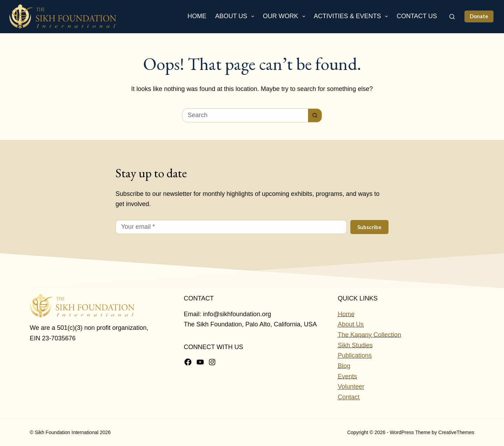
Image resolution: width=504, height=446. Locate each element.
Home (197, 16)
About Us (236, 16)
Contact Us (417, 16)
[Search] (452, 17)
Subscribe (369, 227)
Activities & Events (352, 16)
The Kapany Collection (369, 335)
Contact (349, 397)
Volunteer (351, 387)
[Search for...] (245, 115)
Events (347, 376)
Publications (355, 355)
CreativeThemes (456, 432)
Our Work (285, 16)
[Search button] (315, 115)
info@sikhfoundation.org (237, 314)
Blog (344, 366)
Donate (479, 16)
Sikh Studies (355, 345)
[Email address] (231, 227)
